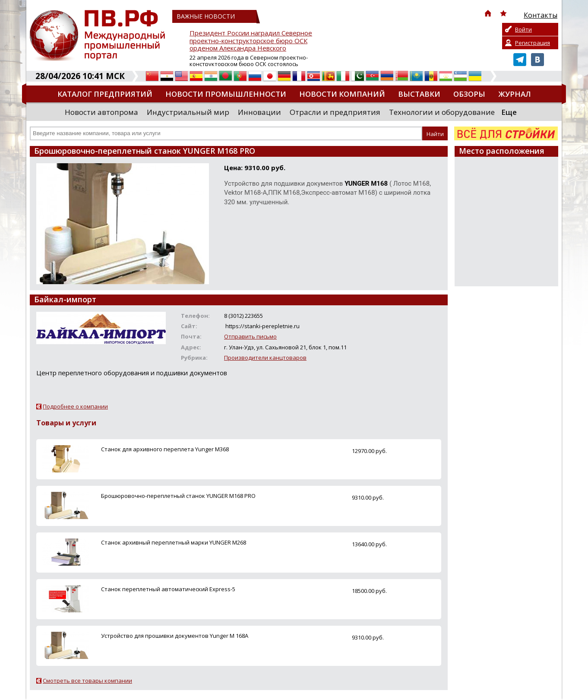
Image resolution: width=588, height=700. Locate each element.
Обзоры (469, 94)
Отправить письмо (250, 336)
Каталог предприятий (105, 94)
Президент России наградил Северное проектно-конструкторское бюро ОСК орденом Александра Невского (251, 41)
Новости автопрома (101, 112)
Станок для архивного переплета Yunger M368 (165, 449)
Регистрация (533, 43)
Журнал (515, 94)
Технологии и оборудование (442, 112)
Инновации (259, 112)
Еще (509, 112)
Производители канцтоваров (265, 358)
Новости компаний (342, 94)
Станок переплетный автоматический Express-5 (168, 589)
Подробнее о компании (75, 406)
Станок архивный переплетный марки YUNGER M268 (174, 542)
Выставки (419, 94)
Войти (523, 29)
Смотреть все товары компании (87, 681)
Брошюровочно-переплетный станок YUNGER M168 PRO (178, 496)
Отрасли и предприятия (335, 112)
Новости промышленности (226, 94)
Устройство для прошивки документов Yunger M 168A (175, 636)
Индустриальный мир (188, 112)
